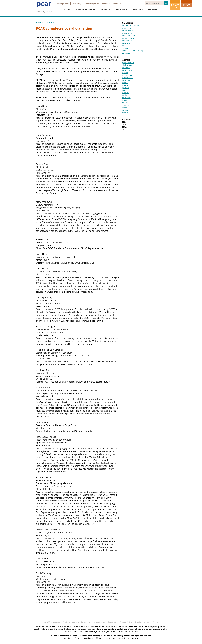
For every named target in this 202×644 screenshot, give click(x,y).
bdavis (125, 103)
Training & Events (63, 4)
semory (125, 105)
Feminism (126, 28)
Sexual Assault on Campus (134, 51)
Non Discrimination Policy (146, 622)
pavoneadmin (128, 63)
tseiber (125, 83)
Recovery (126, 43)
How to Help (137, 9)
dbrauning (127, 80)
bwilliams (126, 98)
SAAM (125, 46)
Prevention (127, 41)
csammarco (127, 75)
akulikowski (127, 65)
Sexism (125, 48)
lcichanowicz (128, 78)
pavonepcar (127, 70)
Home (39, 22)
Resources (152, 9)
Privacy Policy (126, 622)
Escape (187, 3)
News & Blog (77, 4)
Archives (126, 119)
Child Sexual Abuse (131, 26)
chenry (125, 113)
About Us (66, 9)
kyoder (125, 73)
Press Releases (129, 38)
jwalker (125, 95)
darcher (126, 110)
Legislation (127, 33)
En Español (106, 4)
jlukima (125, 88)
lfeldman (126, 68)
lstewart (126, 93)
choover (126, 85)
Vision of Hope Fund (92, 4)
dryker (125, 90)
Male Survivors (129, 36)
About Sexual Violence (85, 9)
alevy (124, 108)
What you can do (130, 53)
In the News (127, 31)
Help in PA (105, 9)
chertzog (126, 100)
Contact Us (117, 4)
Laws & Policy (121, 9)
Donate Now (175, 4)
